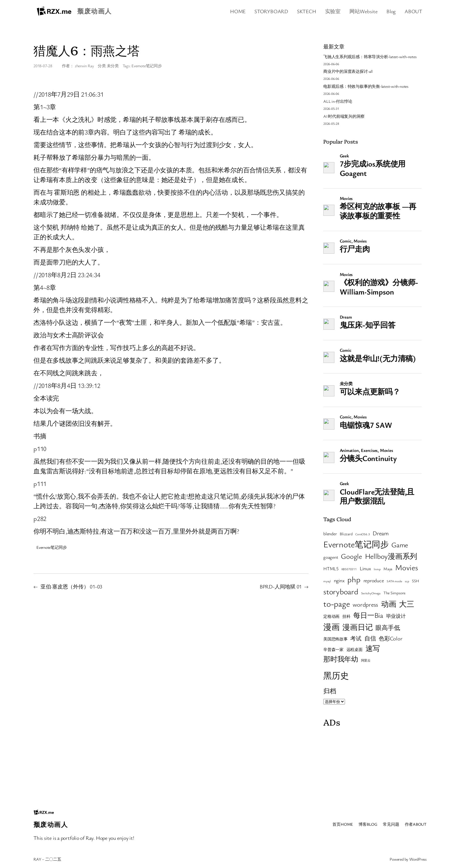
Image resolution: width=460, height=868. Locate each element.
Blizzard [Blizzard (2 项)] (346, 534)
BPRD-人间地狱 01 (281, 586)
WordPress (418, 859)
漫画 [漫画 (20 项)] (332, 627)
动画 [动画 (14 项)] (389, 604)
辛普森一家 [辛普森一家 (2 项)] (333, 650)
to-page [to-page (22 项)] (336, 603)
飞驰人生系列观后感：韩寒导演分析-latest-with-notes (370, 57)
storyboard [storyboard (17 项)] (341, 591)
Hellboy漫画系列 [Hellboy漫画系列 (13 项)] (391, 556)
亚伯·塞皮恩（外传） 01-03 (71, 586)
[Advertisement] (372, 767)
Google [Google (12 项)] (351, 556)
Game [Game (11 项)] (400, 545)
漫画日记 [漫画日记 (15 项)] (357, 627)
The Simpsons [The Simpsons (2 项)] (394, 593)
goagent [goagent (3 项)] (331, 557)
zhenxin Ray (84, 66)
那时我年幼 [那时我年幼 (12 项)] (341, 659)
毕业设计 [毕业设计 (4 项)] (396, 616)
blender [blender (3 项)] (330, 534)
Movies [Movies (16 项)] (407, 567)
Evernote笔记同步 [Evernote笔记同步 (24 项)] (356, 544)
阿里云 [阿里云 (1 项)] (366, 660)
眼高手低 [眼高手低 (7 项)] (388, 628)
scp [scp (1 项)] (407, 581)
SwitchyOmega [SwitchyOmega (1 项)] (371, 593)
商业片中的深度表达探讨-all (348, 71)
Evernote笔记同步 (147, 66)
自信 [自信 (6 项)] (370, 638)
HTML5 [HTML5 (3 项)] (331, 568)
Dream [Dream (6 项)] (381, 533)
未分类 (113, 66)
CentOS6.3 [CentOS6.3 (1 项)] (362, 534)
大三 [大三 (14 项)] (407, 604)
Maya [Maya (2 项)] (388, 569)
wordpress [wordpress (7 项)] (365, 604)
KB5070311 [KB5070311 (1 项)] (349, 569)
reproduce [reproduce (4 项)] (374, 580)
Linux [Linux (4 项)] (365, 568)
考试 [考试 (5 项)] (356, 638)
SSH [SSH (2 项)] (415, 581)
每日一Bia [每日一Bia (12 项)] (368, 615)
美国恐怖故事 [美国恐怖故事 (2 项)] (335, 639)
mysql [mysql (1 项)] (327, 581)
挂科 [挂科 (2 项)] (346, 616)
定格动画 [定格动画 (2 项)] (331, 616)
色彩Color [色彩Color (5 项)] (390, 638)
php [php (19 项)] (354, 579)
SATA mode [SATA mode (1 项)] (394, 581)
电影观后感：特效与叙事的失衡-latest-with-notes (366, 86)
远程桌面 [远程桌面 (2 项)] (355, 650)
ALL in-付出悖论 (338, 101)
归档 (330, 691)
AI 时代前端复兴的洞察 (344, 116)
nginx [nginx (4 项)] (339, 580)
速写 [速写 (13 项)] (373, 648)
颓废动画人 (94, 11)
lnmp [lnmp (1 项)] (377, 569)
